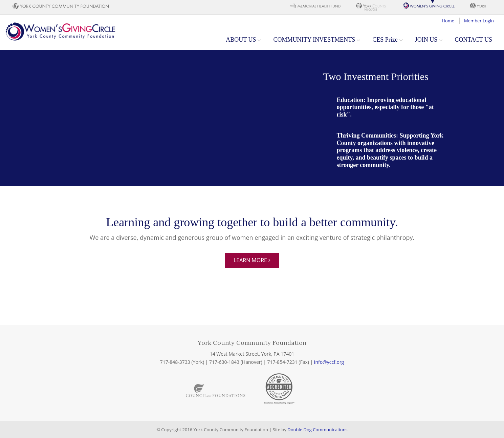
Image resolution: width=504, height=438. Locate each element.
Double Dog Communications (317, 430)
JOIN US (426, 40)
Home (448, 21)
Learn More (252, 260)
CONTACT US (473, 40)
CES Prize (385, 40)
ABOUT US (241, 40)
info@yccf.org (329, 362)
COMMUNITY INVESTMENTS (314, 40)
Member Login (479, 21)
